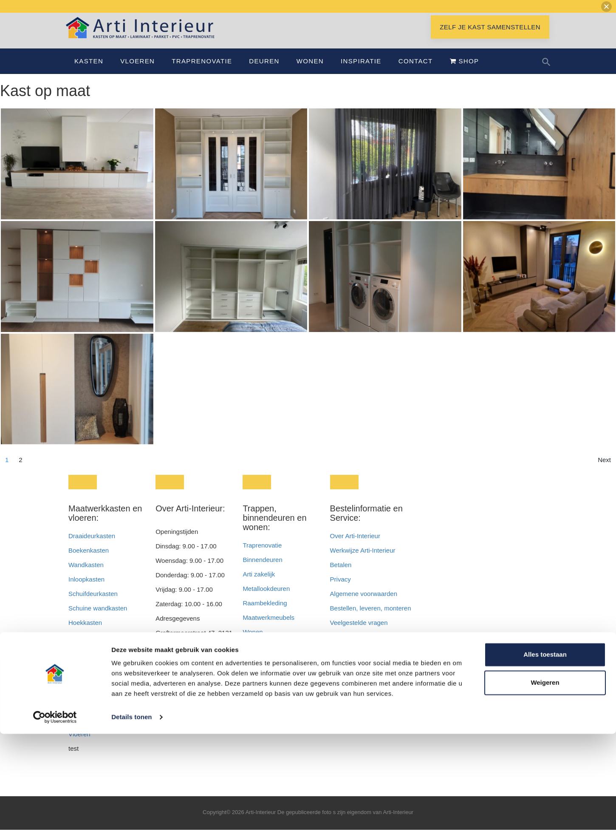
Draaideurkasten (92, 546)
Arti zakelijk (259, 584)
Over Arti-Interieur (355, 546)
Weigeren (545, 788)
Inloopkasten (86, 589)
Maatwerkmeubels (268, 628)
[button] (606, 7)
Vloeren (137, 71)
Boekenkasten (89, 560)
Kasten (89, 71)
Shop (465, 71)
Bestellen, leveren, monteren (371, 618)
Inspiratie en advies (270, 685)
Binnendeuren (262, 570)
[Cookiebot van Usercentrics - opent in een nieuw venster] (55, 823)
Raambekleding (265, 613)
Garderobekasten (93, 647)
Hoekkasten (85, 633)
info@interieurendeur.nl (188, 721)
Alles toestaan (545, 761)
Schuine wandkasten (98, 618)
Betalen (342, 575)
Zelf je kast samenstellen (490, 37)
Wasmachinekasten (96, 662)
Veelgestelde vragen (359, 633)
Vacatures (344, 647)
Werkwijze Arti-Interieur (363, 560)
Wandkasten (86, 575)
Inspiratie (361, 71)
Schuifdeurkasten (93, 604)
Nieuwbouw (259, 671)
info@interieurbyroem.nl (189, 736)
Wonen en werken (268, 657)
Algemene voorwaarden (364, 604)
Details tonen (131, 823)
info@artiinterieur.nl (205, 707)
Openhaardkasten (94, 691)
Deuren (264, 71)
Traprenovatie (202, 71)
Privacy (340, 589)
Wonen (310, 71)
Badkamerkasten (92, 705)
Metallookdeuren (266, 599)
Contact (416, 71)
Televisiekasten (90, 676)
